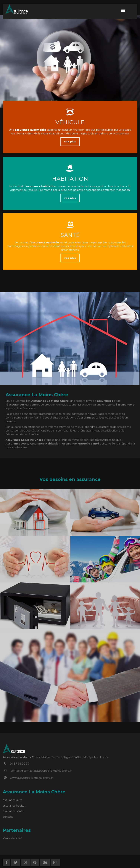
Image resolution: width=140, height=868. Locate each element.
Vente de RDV (12, 838)
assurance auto (13, 800)
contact (8, 817)
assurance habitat (14, 806)
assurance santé (13, 811)
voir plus (70, 141)
